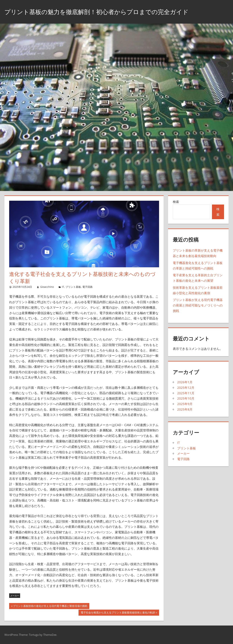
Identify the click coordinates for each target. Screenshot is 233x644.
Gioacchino (47, 287)
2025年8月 (185, 409)
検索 (176, 202)
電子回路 (87, 287)
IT (63, 287)
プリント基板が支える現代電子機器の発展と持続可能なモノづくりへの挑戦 (198, 305)
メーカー (15, 596)
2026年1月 (185, 382)
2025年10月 (186, 398)
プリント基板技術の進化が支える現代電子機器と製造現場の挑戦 (50, 606)
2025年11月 (186, 393)
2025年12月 (186, 388)
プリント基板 (73, 287)
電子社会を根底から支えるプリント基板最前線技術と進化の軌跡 (118, 613)
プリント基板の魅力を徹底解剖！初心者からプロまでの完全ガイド (105, 12)
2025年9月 (185, 404)
